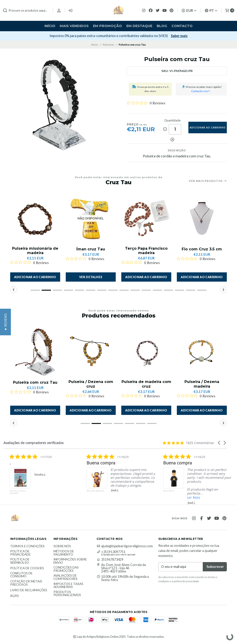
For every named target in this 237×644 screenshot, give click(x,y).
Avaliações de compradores (65, 577)
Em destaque (139, 26)
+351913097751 (111, 552)
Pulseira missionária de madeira (35, 251)
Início (50, 26)
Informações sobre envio (70, 561)
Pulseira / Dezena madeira (202, 384)
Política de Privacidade (20, 553)
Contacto (182, 26)
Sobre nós (62, 546)
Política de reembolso (20, 561)
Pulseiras (108, 45)
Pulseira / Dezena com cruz (91, 384)
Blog (162, 26)
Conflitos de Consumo (21, 575)
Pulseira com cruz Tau (35, 382)
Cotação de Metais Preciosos (26, 583)
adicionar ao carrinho (208, 128)
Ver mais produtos (208, 181)
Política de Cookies (27, 568)
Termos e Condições (27, 546)
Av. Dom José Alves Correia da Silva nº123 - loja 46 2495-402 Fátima (121, 568)
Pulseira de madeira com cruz (146, 384)
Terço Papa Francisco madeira (146, 251)
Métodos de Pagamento (64, 553)
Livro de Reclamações (29, 590)
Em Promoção (108, 26)
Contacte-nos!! (201, 91)
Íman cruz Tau (91, 249)
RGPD (15, 596)
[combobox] (26, 10)
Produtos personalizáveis (67, 594)
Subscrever (34, 36)
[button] (35, 277)
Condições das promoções (66, 569)
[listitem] (86, 476)
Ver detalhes (91, 277)
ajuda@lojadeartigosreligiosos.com (125, 546)
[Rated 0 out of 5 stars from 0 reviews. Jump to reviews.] (146, 103)
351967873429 (110, 560)
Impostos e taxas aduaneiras (68, 586)
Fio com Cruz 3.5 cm (202, 249)
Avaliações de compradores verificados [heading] (34, 443)
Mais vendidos (74, 26)
